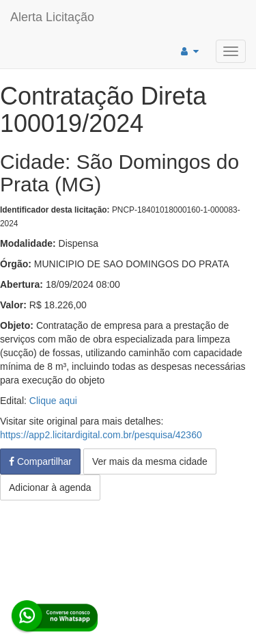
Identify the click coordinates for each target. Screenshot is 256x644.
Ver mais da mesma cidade (150, 461)
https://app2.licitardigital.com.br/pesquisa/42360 (101, 435)
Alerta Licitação (52, 17)
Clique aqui (53, 401)
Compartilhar (40, 461)
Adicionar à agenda (50, 487)
